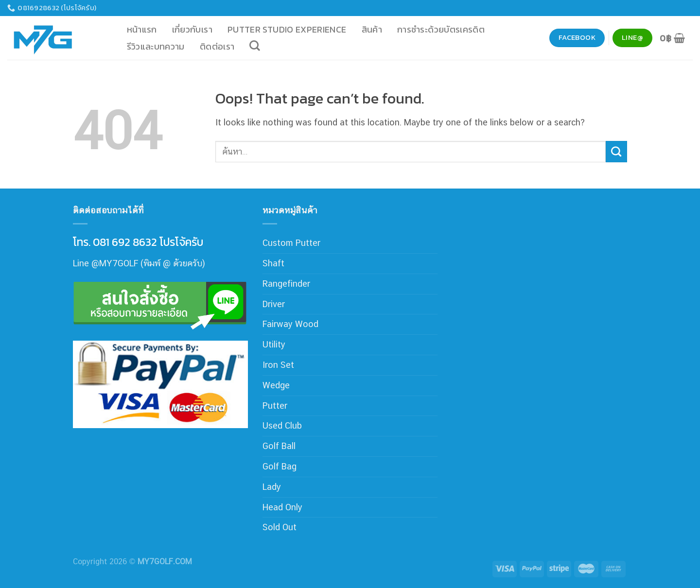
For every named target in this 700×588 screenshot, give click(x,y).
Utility (274, 344)
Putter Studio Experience (287, 29)
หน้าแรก (142, 29)
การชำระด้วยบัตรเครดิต (441, 29)
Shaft (273, 263)
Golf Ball (279, 446)
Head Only (282, 507)
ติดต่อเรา (217, 46)
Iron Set (278, 365)
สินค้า (372, 29)
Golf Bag (280, 466)
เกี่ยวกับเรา (192, 29)
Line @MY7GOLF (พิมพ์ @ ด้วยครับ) (139, 263)
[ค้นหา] (255, 46)
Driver (274, 304)
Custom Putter (291, 243)
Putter (275, 406)
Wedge (276, 385)
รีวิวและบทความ (156, 46)
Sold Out (280, 527)
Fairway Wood (290, 324)
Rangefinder (286, 284)
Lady (272, 487)
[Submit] (616, 152)
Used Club (282, 425)
